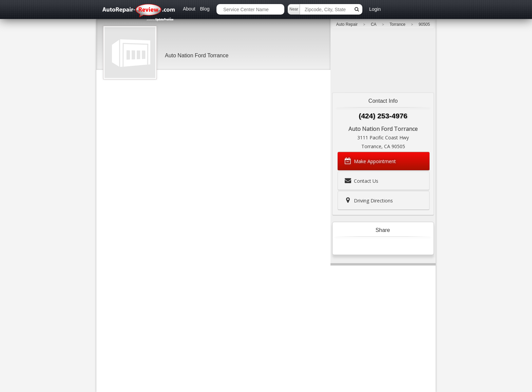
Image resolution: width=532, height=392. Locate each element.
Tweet (369, 246)
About (189, 9)
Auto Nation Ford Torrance (197, 55)
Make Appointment (370, 161)
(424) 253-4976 (383, 116)
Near (294, 9)
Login (375, 9)
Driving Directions (368, 200)
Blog (205, 9)
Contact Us (361, 181)
